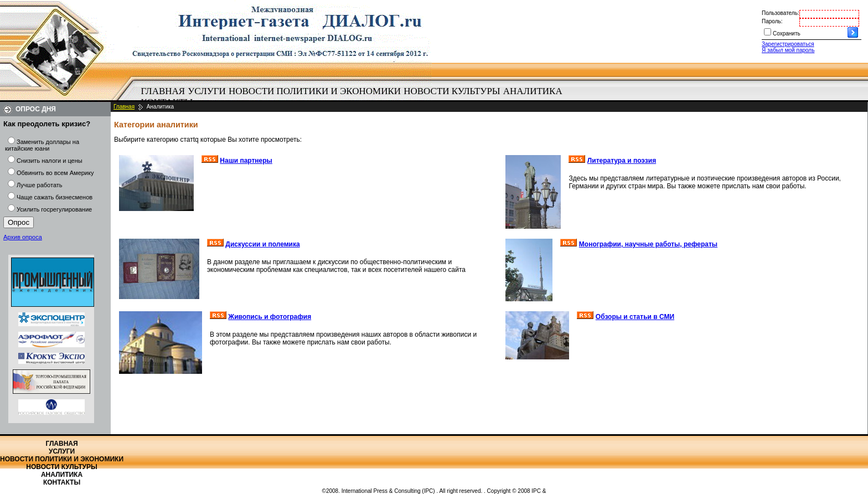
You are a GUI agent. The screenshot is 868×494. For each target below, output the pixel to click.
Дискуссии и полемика (262, 244)
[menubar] (354, 97)
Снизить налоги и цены (50, 161)
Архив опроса (23, 237)
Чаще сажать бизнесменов (55, 197)
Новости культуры (452, 91)
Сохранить (787, 34)
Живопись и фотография (270, 317)
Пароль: (772, 21)
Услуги (207, 91)
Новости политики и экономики (315, 91)
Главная (163, 91)
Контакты (62, 482)
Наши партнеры (246, 161)
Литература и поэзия (622, 161)
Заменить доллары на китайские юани (42, 145)
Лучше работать (40, 185)
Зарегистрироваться (788, 44)
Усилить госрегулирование (54, 209)
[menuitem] (163, 91)
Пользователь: (781, 13)
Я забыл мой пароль (788, 50)
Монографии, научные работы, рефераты (648, 244)
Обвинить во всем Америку (55, 173)
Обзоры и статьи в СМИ (635, 317)
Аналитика (533, 91)
